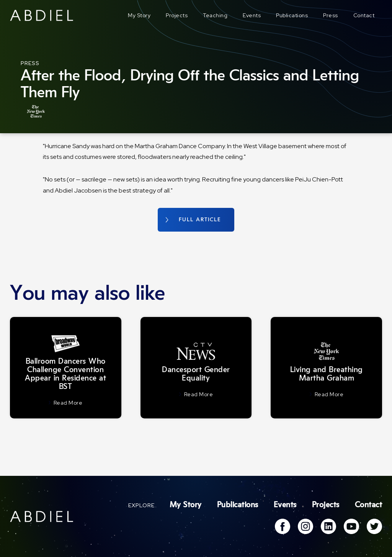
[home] (42, 15)
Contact (364, 15)
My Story (139, 15)
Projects (177, 15)
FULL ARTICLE (200, 220)
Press (331, 15)
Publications (292, 15)
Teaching (215, 15)
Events (252, 15)
